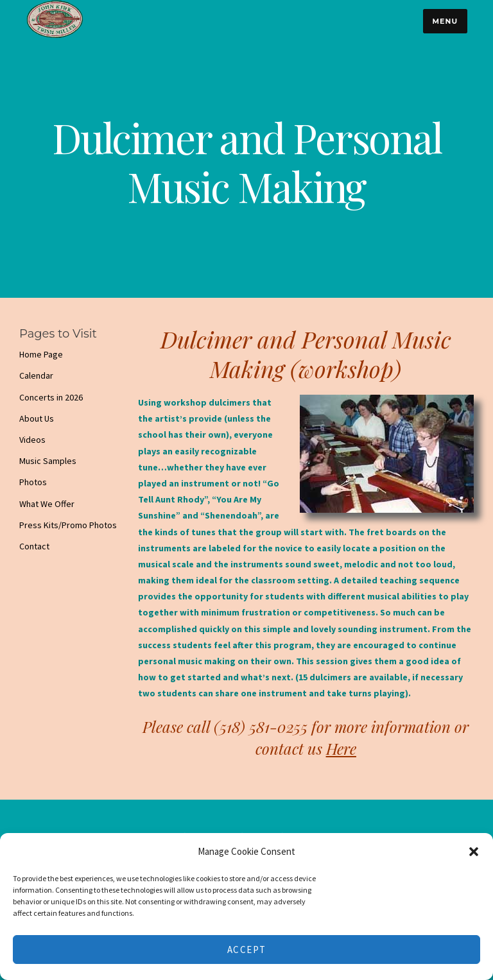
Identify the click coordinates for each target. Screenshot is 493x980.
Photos (33, 482)
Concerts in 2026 (51, 397)
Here (341, 748)
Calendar (36, 375)
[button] (474, 852)
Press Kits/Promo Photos (68, 525)
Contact (34, 546)
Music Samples (48, 461)
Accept (247, 950)
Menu (445, 21)
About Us (37, 418)
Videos (32, 440)
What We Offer (47, 504)
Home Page (41, 354)
